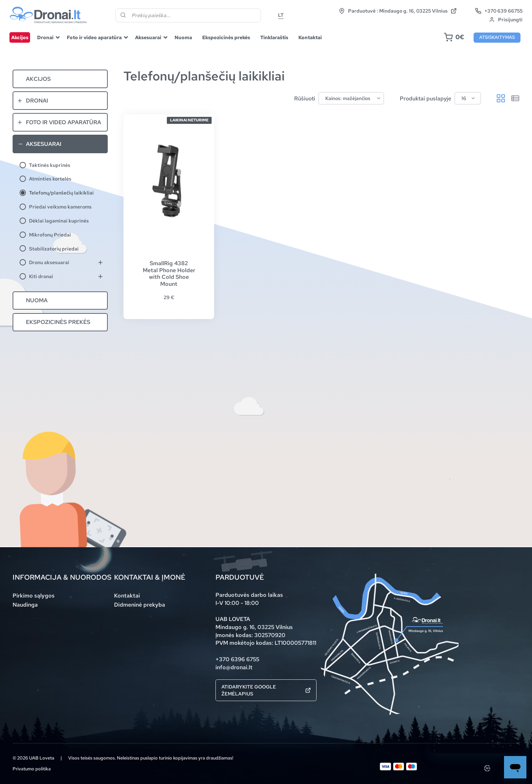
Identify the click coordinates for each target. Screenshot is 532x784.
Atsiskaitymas (497, 37)
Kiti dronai (41, 276)
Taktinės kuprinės (50, 165)
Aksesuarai (148, 37)
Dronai (45, 37)
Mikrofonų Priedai (50, 235)
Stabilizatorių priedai (54, 249)
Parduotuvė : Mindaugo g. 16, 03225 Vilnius (398, 11)
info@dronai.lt (234, 667)
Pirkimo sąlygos (34, 595)
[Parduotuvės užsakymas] (351, 98)
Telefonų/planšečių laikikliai (61, 193)
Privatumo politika (32, 769)
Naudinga (25, 605)
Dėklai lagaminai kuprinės (59, 221)
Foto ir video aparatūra (94, 37)
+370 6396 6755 (237, 659)
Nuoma (183, 37)
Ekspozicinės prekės (226, 37)
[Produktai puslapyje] (468, 98)
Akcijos (20, 37)
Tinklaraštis (274, 37)
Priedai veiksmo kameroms (60, 207)
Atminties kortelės (50, 179)
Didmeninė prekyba (140, 605)
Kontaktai (310, 37)
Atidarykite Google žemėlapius (266, 690)
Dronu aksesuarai (49, 262)
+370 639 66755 (499, 11)
